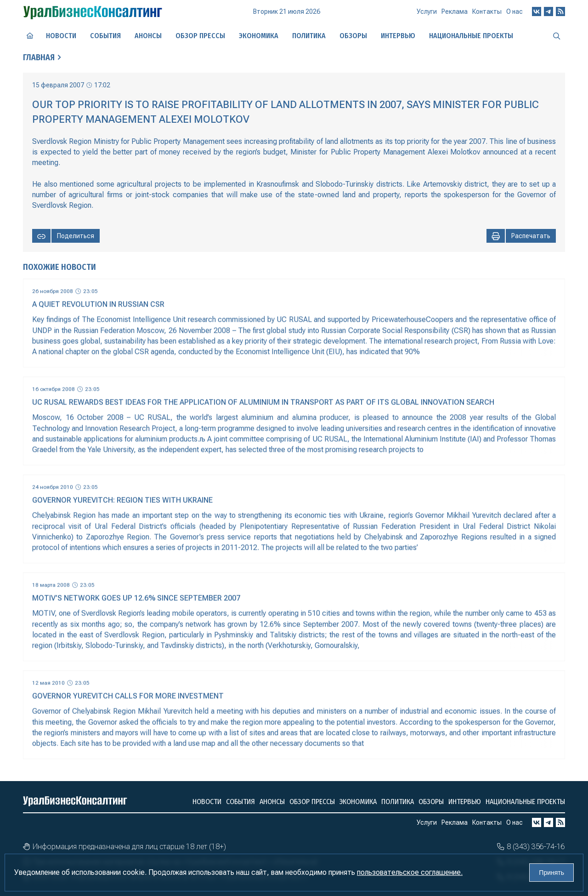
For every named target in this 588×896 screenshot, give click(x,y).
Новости (61, 36)
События (105, 36)
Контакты (487, 11)
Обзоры (353, 36)
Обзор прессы (200, 36)
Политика (309, 36)
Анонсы (148, 36)
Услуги (427, 11)
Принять (551, 873)
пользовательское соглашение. (410, 872)
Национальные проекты (471, 36)
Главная (39, 57)
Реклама (455, 11)
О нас (514, 11)
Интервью (398, 36)
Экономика (259, 36)
